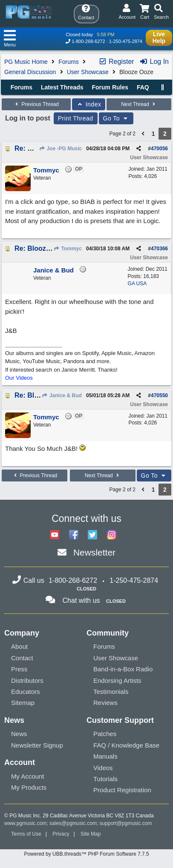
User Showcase (88, 72)
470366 (159, 249)
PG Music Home (26, 62)
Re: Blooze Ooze (41, 248)
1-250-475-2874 (126, 41)
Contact (22, 658)
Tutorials (105, 779)
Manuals (105, 756)
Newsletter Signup (37, 745)
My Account (28, 776)
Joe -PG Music (60, 149)
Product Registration (122, 790)
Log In (154, 62)
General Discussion (30, 72)
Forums (68, 62)
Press (19, 669)
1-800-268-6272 (88, 41)
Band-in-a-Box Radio (123, 669)
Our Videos (19, 378)
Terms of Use (26, 834)
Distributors (27, 680)
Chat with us (81, 600)
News (19, 734)
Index (89, 104)
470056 (159, 149)
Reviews (105, 703)
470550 (159, 395)
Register (116, 62)
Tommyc (68, 249)
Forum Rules (110, 87)
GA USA (137, 284)
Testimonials (111, 692)
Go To (116, 118)
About (19, 646)
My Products (29, 787)
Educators (26, 692)
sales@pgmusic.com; (75, 823)
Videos (103, 768)
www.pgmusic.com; (26, 823)
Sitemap (23, 703)
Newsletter (94, 552)
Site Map (91, 834)
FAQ (143, 87)
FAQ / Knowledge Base (126, 745)
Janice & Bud (62, 395)
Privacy (61, 834)
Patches (105, 734)
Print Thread (76, 118)
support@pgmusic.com (126, 823)
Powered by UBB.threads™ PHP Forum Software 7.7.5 (86, 854)
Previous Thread (36, 104)
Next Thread (139, 104)
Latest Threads (62, 87)
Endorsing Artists (117, 680)
